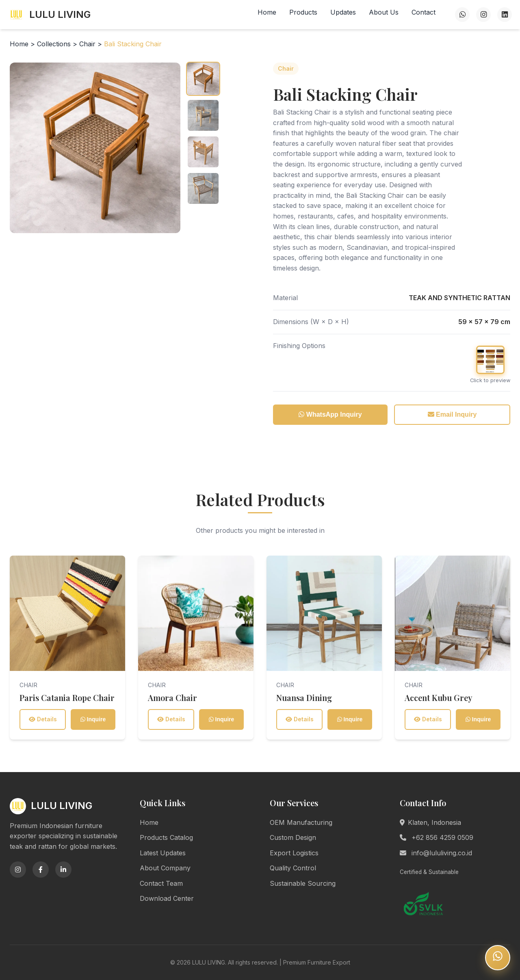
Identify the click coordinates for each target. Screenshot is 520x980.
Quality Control (293, 868)
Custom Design (293, 837)
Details (43, 719)
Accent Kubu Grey (439, 698)
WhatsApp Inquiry (330, 414)
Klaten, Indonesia (430, 822)
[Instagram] (483, 15)
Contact (424, 12)
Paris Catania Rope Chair (67, 698)
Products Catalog (166, 837)
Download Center (167, 898)
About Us (384, 12)
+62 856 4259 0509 (437, 837)
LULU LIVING (49, 15)
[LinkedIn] (505, 15)
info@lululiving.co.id (436, 853)
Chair (88, 44)
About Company (165, 868)
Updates (343, 12)
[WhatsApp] (462, 15)
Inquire (93, 719)
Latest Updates (163, 853)
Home (267, 12)
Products (303, 12)
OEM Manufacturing (301, 822)
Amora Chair (172, 698)
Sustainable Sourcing (303, 883)
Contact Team (161, 883)
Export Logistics (294, 853)
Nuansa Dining (304, 698)
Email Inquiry (452, 414)
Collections (54, 44)
